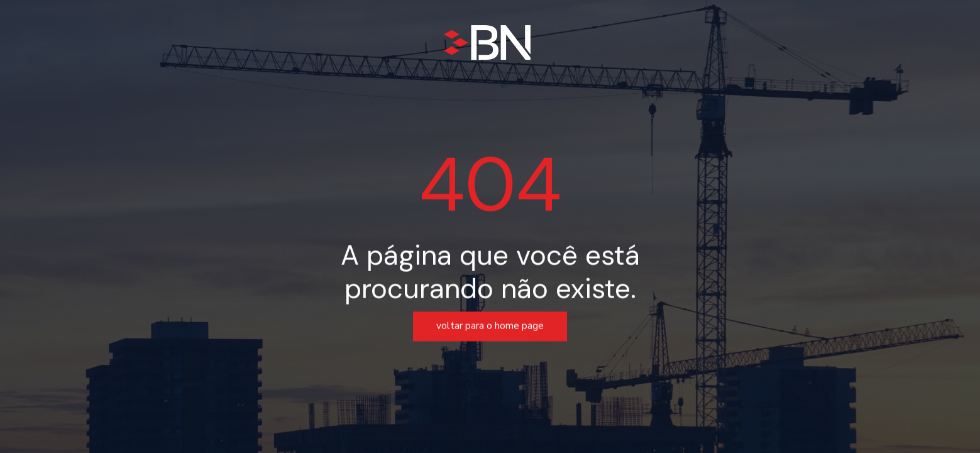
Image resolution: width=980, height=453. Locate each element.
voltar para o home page (490, 327)
